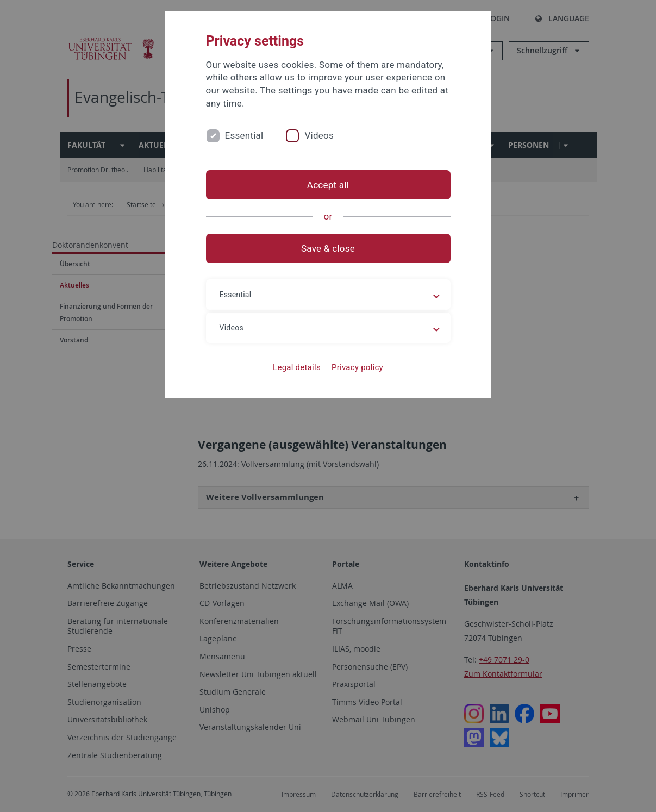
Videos (319, 135)
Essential (244, 135)
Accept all (328, 185)
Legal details (297, 367)
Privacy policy (357, 367)
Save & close (328, 248)
